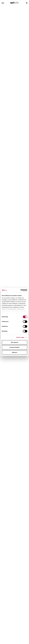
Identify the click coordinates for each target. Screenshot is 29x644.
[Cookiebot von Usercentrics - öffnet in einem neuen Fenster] (21, 290)
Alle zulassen (14, 342)
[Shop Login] (27, 3)
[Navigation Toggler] (3, 3)
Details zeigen (20, 337)
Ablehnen (14, 352)
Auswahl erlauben (14, 347)
